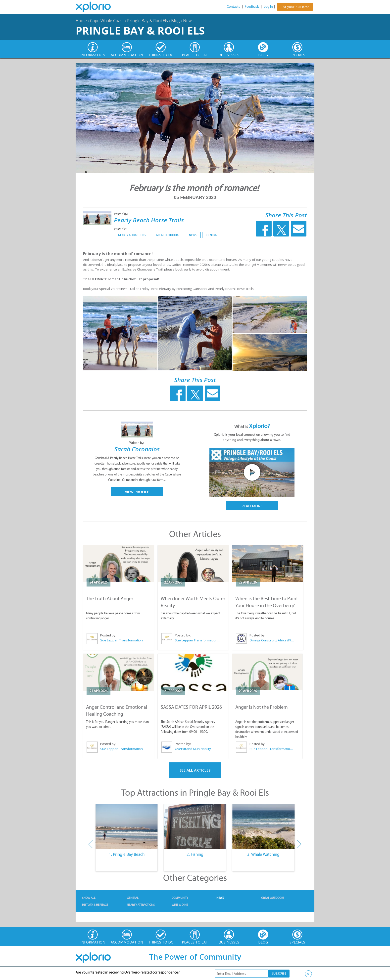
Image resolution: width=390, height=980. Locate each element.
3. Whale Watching (263, 854)
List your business (295, 7)
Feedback (252, 7)
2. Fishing (195, 854)
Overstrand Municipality (193, 749)
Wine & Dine (180, 905)
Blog (175, 21)
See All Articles (195, 770)
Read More (252, 506)
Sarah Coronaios (137, 449)
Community (180, 898)
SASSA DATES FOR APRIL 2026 (191, 707)
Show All (89, 898)
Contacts (233, 7)
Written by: (137, 443)
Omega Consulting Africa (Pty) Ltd (272, 640)
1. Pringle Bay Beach (127, 854)
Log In (268, 7)
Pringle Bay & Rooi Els (147, 21)
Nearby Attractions (132, 235)
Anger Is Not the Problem (262, 707)
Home (81, 21)
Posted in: (121, 229)
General (212, 235)
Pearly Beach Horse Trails (149, 220)
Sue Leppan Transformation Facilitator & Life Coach (123, 640)
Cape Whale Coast (107, 21)
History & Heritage (95, 905)
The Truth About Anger (110, 598)
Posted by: (121, 214)
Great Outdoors (168, 235)
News (188, 21)
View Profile (137, 492)
